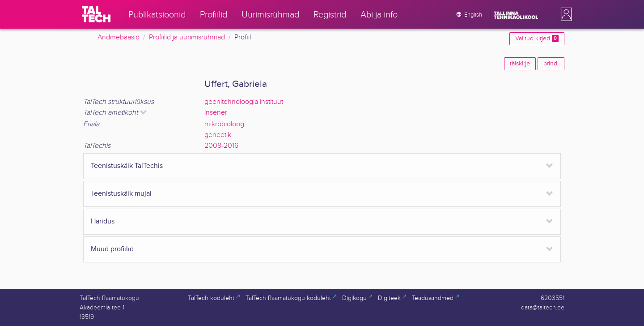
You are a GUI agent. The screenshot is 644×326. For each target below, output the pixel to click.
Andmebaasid (119, 37)
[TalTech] (96, 14)
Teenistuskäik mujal (121, 194)
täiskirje (520, 64)
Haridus (103, 221)
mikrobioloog (224, 124)
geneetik (218, 135)
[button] (564, 14)
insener (216, 113)
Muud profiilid (112, 249)
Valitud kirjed (537, 39)
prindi (551, 64)
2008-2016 (221, 146)
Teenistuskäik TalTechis (127, 166)
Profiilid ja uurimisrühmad (187, 37)
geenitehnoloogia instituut (244, 102)
